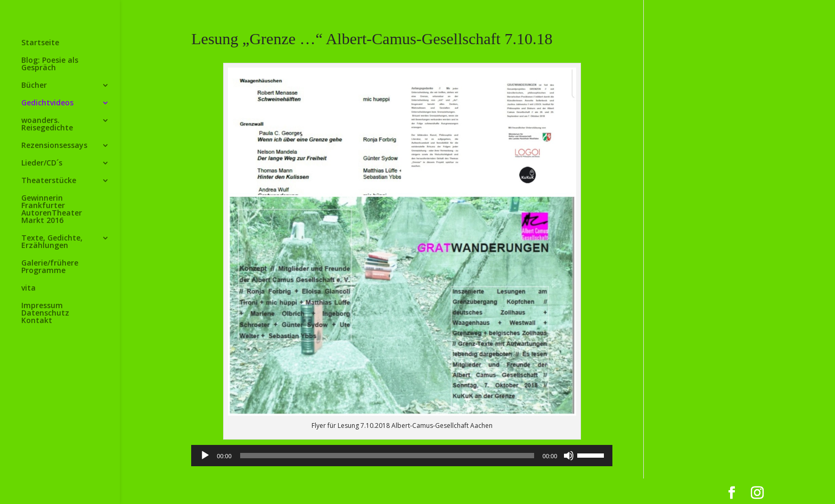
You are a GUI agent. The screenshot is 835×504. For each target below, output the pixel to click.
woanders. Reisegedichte (47, 125)
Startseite (40, 43)
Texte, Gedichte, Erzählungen (52, 242)
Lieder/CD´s (42, 163)
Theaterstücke (49, 181)
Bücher (34, 86)
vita (28, 288)
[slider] (387, 456)
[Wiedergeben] (205, 456)
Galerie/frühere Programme (50, 267)
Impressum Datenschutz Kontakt (45, 313)
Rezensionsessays (54, 146)
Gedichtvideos (47, 103)
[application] (402, 456)
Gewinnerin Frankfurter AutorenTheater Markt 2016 (52, 210)
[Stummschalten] (569, 456)
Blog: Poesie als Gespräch (50, 64)
